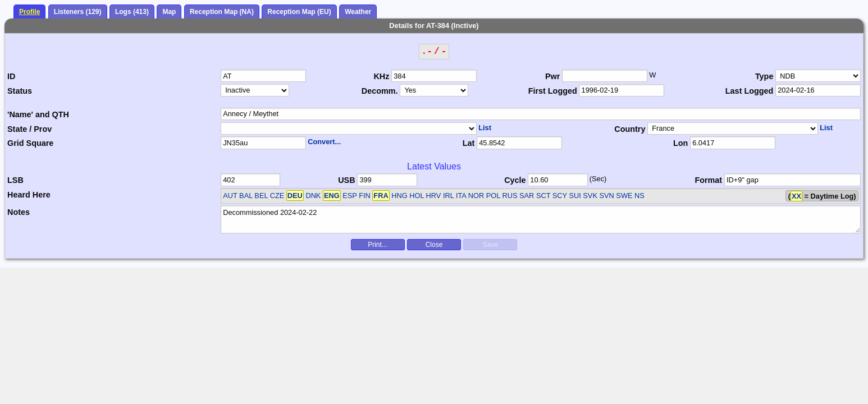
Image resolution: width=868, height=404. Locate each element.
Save (490, 245)
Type (764, 76)
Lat (469, 143)
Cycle (515, 180)
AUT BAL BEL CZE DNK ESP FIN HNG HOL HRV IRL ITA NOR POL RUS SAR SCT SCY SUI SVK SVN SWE (428, 196)
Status (20, 91)
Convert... (324, 142)
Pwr (552, 76)
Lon (680, 143)
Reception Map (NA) (222, 12)
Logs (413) (132, 12)
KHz (381, 76)
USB (346, 180)
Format (708, 180)
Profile (29, 12)
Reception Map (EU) (299, 12)
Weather (358, 12)
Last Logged (750, 91)
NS (639, 196)
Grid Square (30, 143)
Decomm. (380, 91)
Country (630, 129)
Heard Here (29, 195)
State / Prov (29, 129)
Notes (19, 212)
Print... (378, 245)
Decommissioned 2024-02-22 (541, 219)
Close (434, 245)
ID (11, 76)
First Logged (553, 91)
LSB (15, 180)
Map (169, 12)
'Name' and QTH (38, 114)
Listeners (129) (78, 12)
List (485, 128)
